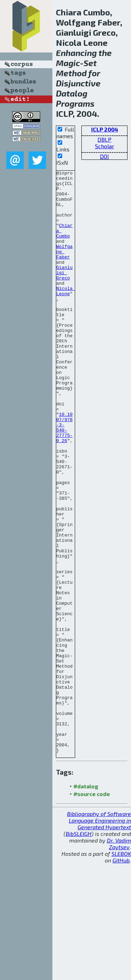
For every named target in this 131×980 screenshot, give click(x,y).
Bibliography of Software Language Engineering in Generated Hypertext (99, 937)
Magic (68, 63)
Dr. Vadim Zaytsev (119, 960)
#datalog (86, 903)
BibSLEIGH (79, 950)
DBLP (104, 139)
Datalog (72, 93)
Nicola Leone (66, 315)
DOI (104, 156)
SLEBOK (121, 970)
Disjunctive (78, 83)
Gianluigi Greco (64, 293)
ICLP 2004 (105, 129)
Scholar (105, 146)
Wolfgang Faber (64, 268)
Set (90, 63)
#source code (92, 910)
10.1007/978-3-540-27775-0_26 (64, 479)
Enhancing (76, 53)
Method (71, 73)
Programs (75, 103)
